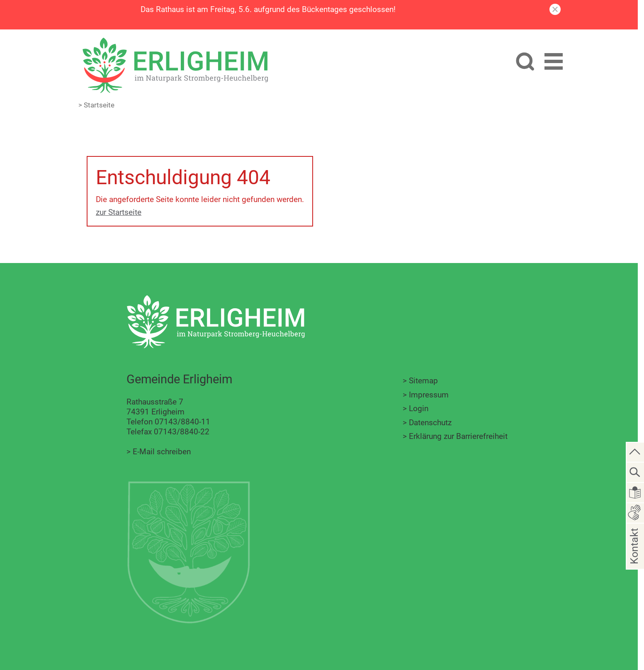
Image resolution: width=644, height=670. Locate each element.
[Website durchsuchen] (525, 62)
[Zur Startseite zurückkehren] (175, 42)
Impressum (429, 395)
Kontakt (634, 559)
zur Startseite (119, 212)
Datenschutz (430, 423)
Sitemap (423, 381)
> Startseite (96, 105)
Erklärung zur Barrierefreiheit (458, 436)
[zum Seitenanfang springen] (635, 452)
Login (419, 408)
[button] (554, 63)
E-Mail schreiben (162, 452)
